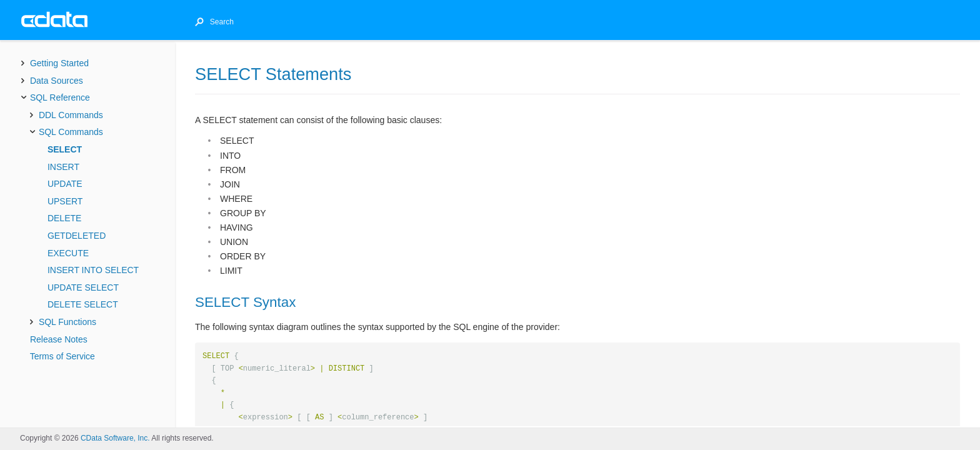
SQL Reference (60, 97)
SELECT (65, 149)
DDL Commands (71, 115)
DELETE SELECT (83, 304)
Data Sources (57, 81)
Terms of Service (62, 356)
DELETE (64, 218)
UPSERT (65, 201)
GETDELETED (77, 236)
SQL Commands (71, 132)
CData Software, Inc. (115, 438)
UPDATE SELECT (83, 287)
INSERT (63, 167)
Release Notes (59, 339)
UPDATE (65, 184)
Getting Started (59, 63)
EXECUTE (68, 253)
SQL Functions (67, 322)
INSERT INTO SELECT (93, 270)
